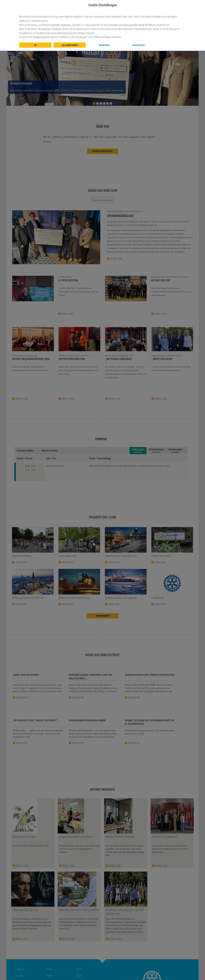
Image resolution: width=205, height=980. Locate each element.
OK (35, 45)
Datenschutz (139, 45)
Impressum (104, 45)
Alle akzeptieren (70, 45)
